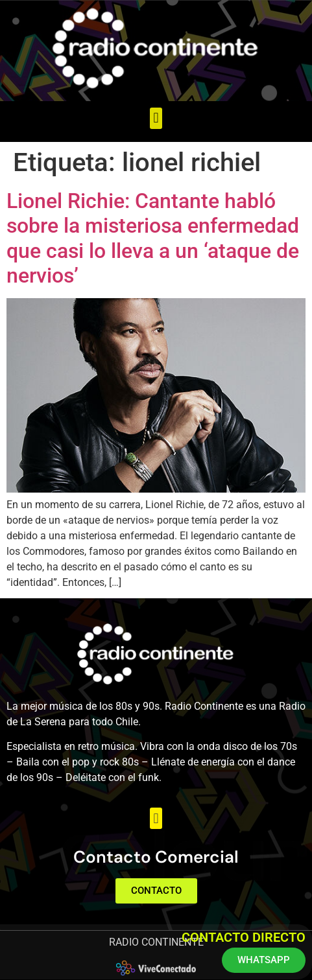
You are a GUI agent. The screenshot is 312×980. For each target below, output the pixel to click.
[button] (156, 118)
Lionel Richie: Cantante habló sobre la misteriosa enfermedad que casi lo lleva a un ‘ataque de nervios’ (153, 238)
